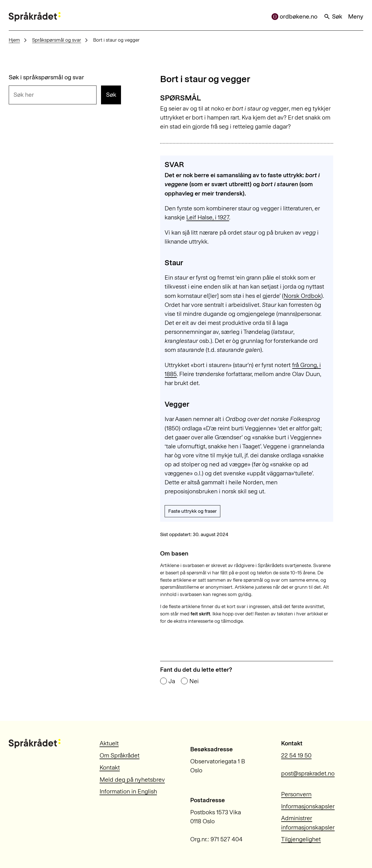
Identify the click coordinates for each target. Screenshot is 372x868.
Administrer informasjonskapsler (308, 823)
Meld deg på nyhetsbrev (132, 780)
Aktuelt (109, 743)
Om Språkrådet (120, 755)
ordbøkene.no (295, 16)
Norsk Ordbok (302, 296)
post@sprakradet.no (308, 773)
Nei (194, 681)
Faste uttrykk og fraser (192, 511)
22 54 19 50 (296, 755)
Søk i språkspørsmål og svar (46, 77)
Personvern (296, 794)
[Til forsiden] (35, 17)
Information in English (128, 791)
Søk (333, 16)
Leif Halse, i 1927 (208, 217)
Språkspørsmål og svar (57, 40)
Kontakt (110, 767)
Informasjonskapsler (308, 806)
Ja (172, 681)
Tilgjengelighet (301, 839)
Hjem (14, 40)
